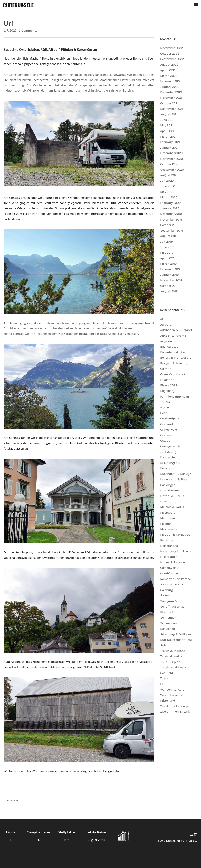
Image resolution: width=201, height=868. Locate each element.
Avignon (166, 341)
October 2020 (170, 164)
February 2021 (170, 142)
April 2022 (167, 70)
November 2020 (172, 159)
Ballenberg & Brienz (175, 352)
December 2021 (171, 92)
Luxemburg (168, 501)
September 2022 (172, 59)
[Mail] (191, 835)
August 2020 (169, 175)
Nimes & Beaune (172, 562)
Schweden (168, 629)
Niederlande (169, 557)
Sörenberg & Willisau (176, 634)
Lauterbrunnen (171, 490)
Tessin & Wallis (171, 656)
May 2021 (167, 125)
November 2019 (171, 219)
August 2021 (169, 114)
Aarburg (166, 324)
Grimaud (166, 424)
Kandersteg (168, 457)
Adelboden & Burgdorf (176, 330)
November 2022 (171, 48)
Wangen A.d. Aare (172, 690)
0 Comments (28, 31)
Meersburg (168, 513)
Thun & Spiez (170, 662)
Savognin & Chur (173, 601)
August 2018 (169, 291)
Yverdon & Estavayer (175, 706)
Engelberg (167, 391)
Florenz (165, 407)
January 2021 (169, 147)
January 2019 (169, 275)
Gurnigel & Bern (172, 446)
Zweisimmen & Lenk (175, 712)
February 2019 (170, 269)
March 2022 (169, 76)
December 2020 (171, 153)
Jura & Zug (168, 452)
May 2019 (167, 253)
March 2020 (169, 197)
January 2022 (170, 87)
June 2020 (168, 186)
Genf (163, 413)
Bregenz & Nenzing (174, 363)
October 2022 (170, 53)
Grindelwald (169, 430)
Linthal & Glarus (172, 496)
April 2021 (167, 131)
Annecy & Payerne (173, 336)
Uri (8, 23)
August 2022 (169, 64)
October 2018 (169, 286)
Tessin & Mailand (173, 651)
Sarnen (165, 595)
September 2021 (172, 109)
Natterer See (169, 546)
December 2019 (171, 214)
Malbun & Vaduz (172, 507)
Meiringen (168, 518)
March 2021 (168, 136)
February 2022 (170, 81)
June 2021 (167, 120)
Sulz (163, 645)
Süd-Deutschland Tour (176, 640)
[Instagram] (196, 835)
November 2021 (171, 98)
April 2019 (167, 258)
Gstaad (165, 441)
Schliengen (168, 618)
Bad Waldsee (169, 347)
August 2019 (169, 236)
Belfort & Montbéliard (176, 358)
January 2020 (170, 208)
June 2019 (167, 247)
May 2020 (167, 192)
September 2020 (172, 170)
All (162, 319)
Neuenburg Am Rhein (175, 551)
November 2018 (171, 280)
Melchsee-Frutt (171, 529)
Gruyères (166, 435)
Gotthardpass (170, 418)
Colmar (165, 369)
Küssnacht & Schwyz (176, 474)
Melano (165, 524)
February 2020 (170, 203)
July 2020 (167, 181)
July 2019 (166, 241)
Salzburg (167, 590)
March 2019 (168, 264)
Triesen (165, 678)
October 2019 (169, 225)
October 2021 (169, 103)
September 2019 (172, 230)
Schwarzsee (169, 623)
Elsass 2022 (169, 385)
